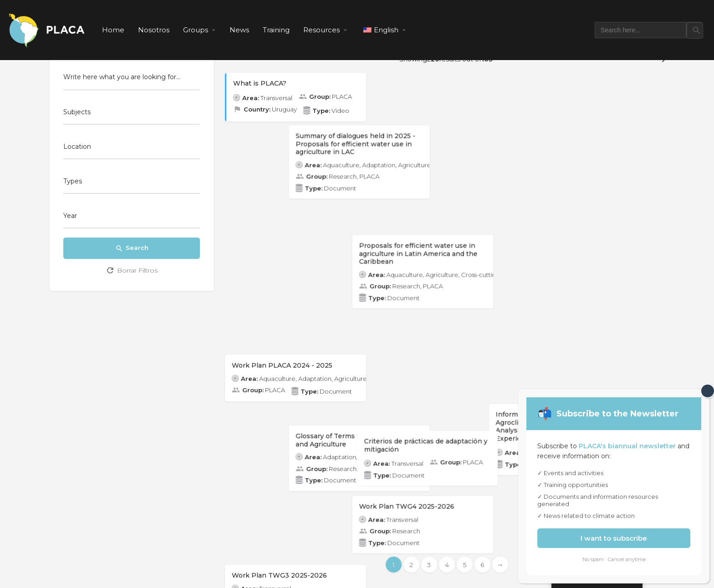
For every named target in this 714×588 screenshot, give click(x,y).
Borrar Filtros (132, 270)
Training (276, 30)
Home (113, 30)
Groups (196, 30)
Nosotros (154, 30)
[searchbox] (130, 113)
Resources (321, 30)
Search (132, 248)
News (239, 30)
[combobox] (132, 114)
